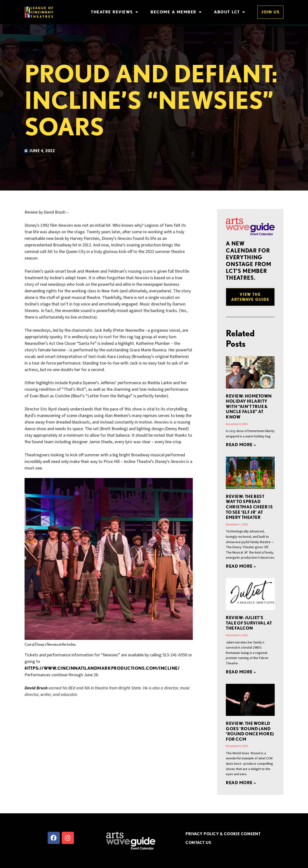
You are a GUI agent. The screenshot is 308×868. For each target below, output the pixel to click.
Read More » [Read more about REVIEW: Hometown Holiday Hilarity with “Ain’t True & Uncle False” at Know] (241, 445)
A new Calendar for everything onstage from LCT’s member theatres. (248, 260)
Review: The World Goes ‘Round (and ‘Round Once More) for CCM (250, 731)
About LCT (230, 12)
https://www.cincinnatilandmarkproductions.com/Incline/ (102, 668)
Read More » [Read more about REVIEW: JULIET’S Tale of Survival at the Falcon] (241, 672)
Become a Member (176, 12)
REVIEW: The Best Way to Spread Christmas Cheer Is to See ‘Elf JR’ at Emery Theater (249, 507)
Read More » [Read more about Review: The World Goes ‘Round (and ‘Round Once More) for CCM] (241, 783)
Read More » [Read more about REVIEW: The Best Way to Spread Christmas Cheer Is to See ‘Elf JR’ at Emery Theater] (241, 566)
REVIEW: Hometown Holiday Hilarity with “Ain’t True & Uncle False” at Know (249, 406)
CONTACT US (198, 842)
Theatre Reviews (115, 12)
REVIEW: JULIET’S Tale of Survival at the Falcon (249, 623)
